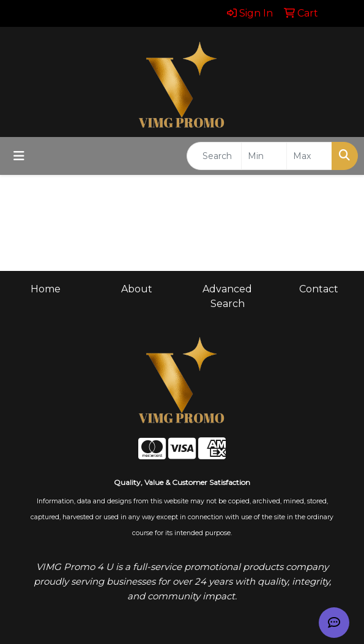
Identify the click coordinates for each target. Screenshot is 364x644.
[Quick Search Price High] (309, 156)
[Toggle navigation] (19, 156)
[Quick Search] (214, 156)
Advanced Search (227, 296)
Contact (319, 289)
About (137, 289)
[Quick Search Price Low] (264, 156)
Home (46, 289)
